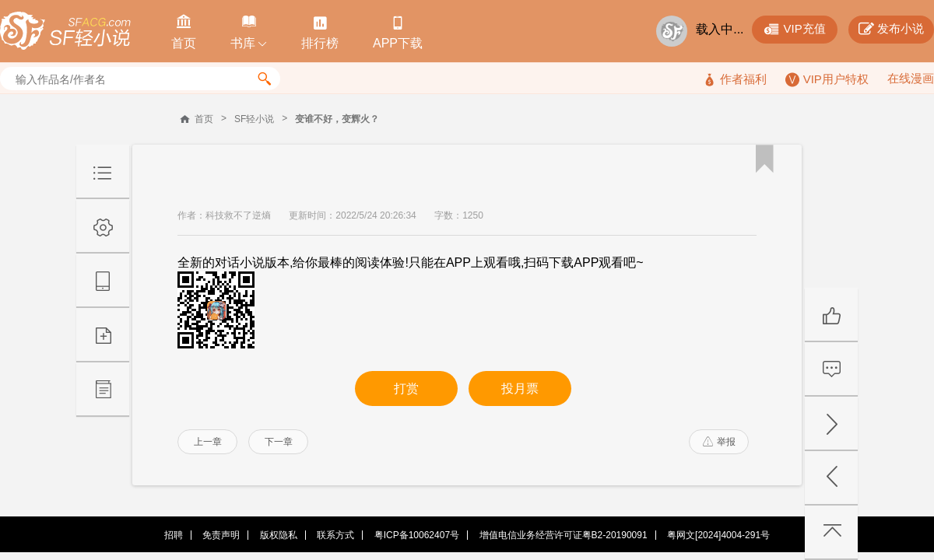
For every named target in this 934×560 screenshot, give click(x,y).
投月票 (520, 388)
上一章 (208, 442)
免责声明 (221, 535)
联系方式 (335, 535)
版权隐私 (279, 535)
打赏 (406, 388)
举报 (719, 442)
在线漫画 (911, 78)
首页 (204, 119)
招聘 (174, 535)
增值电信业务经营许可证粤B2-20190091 (564, 535)
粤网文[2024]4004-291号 (718, 535)
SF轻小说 (254, 119)
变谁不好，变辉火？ (337, 119)
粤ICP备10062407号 (417, 535)
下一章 (279, 442)
